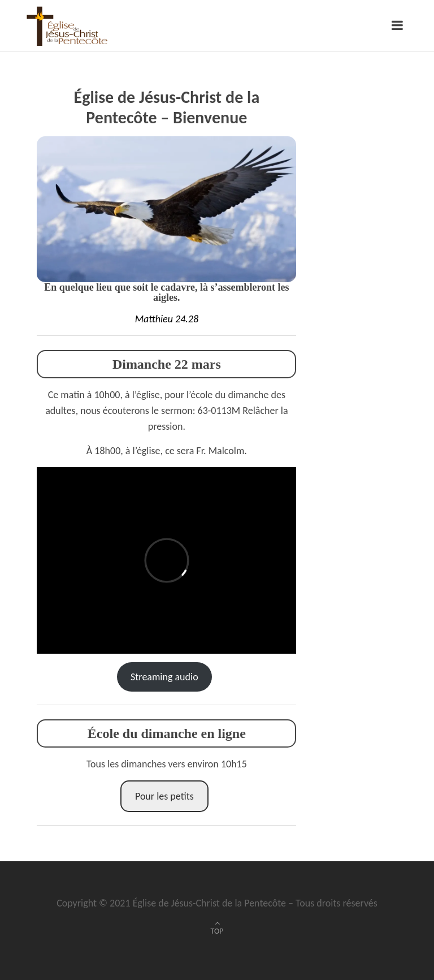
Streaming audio (164, 677)
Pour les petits (164, 796)
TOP (217, 931)
